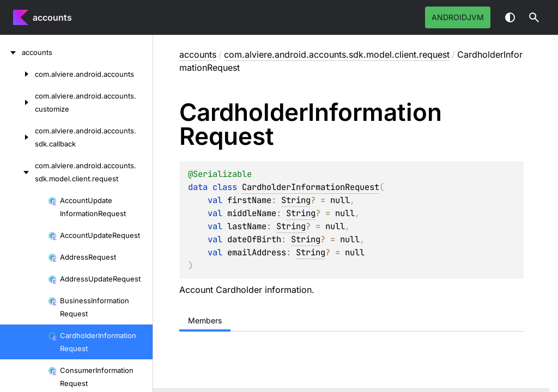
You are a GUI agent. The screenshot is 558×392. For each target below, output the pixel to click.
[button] (534, 17)
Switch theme (510, 17)
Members (205, 320)
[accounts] (11, 52)
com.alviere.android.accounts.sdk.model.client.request (337, 54)
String (296, 200)
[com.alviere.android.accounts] (17, 74)
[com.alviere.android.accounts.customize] (17, 102)
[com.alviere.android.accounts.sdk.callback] (17, 137)
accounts (52, 17)
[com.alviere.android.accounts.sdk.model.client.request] (17, 172)
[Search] (534, 17)
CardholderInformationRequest (311, 187)
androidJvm (458, 17)
